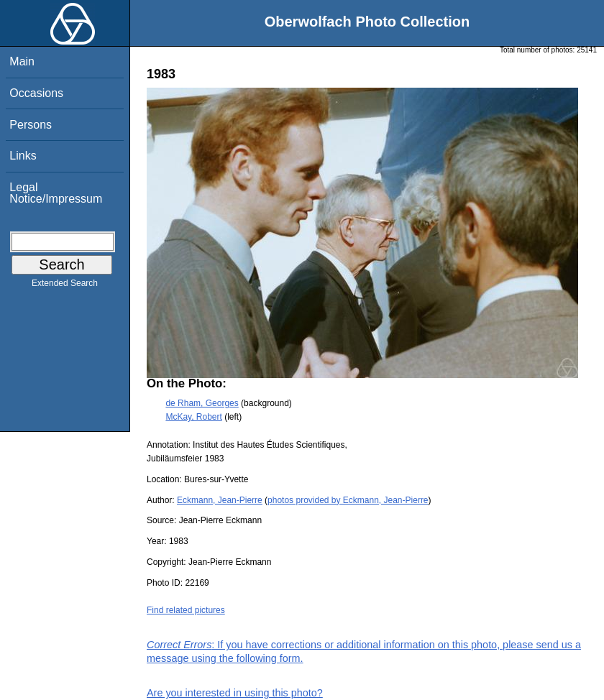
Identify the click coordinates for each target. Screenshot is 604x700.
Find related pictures (186, 610)
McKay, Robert (193, 417)
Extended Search (65, 286)
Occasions (36, 93)
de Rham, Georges (202, 403)
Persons (31, 125)
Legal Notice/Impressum (56, 193)
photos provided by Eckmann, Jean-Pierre (348, 500)
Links (23, 156)
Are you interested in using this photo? (235, 693)
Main (22, 61)
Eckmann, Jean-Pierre (220, 500)
